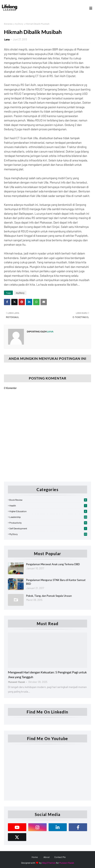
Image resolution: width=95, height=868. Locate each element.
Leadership (48, 517)
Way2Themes (49, 863)
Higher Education (48, 511)
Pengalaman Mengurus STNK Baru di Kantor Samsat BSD (56, 582)
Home (35, 857)
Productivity (48, 523)
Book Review (48, 500)
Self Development (48, 528)
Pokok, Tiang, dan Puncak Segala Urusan (49, 596)
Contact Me (60, 857)
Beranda (8, 24)
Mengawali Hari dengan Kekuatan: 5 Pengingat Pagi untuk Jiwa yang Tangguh (47, 675)
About (47, 857)
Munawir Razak (67, 863)
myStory (19, 24)
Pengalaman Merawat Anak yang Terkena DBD (53, 564)
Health (48, 505)
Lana (7, 39)
